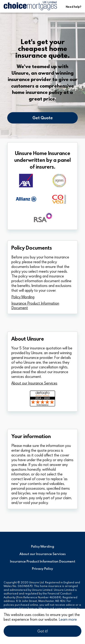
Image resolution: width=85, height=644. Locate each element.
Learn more (68, 619)
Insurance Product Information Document (35, 305)
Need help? (74, 7)
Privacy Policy (42, 569)
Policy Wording (23, 297)
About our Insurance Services (34, 383)
